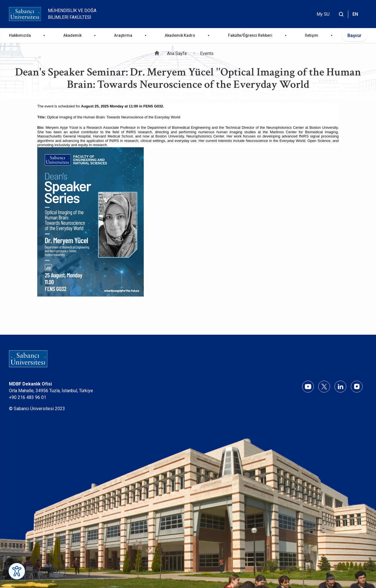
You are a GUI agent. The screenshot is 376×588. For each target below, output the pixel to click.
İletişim (312, 35)
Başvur (354, 35)
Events (207, 53)
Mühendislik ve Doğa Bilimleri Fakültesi (72, 14)
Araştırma (123, 35)
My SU (323, 14)
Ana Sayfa (177, 53)
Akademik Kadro (180, 35)
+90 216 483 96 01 (28, 397)
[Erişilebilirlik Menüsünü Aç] (17, 571)
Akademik (72, 35)
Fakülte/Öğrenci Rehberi (250, 35)
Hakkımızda (20, 35)
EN (355, 14)
